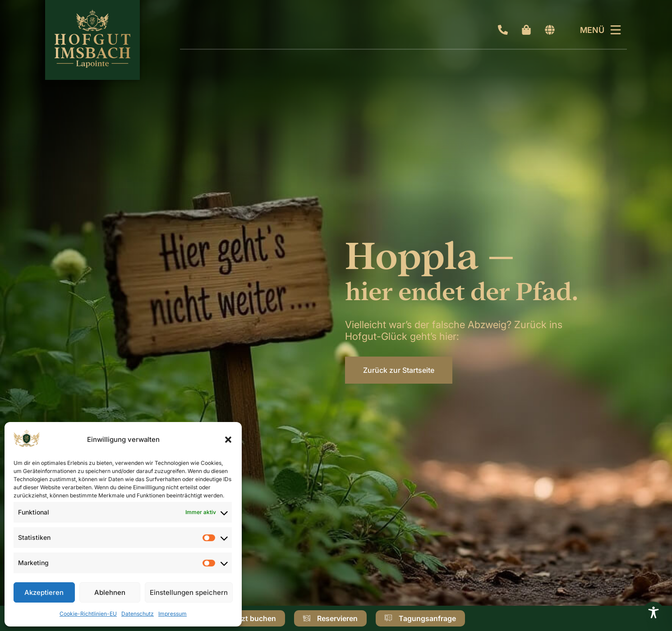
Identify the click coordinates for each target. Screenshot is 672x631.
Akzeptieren (44, 592)
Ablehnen (110, 592)
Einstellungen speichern (189, 592)
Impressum (173, 614)
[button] (228, 440)
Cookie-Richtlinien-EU (88, 614)
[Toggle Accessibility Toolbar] (654, 612)
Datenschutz (138, 614)
